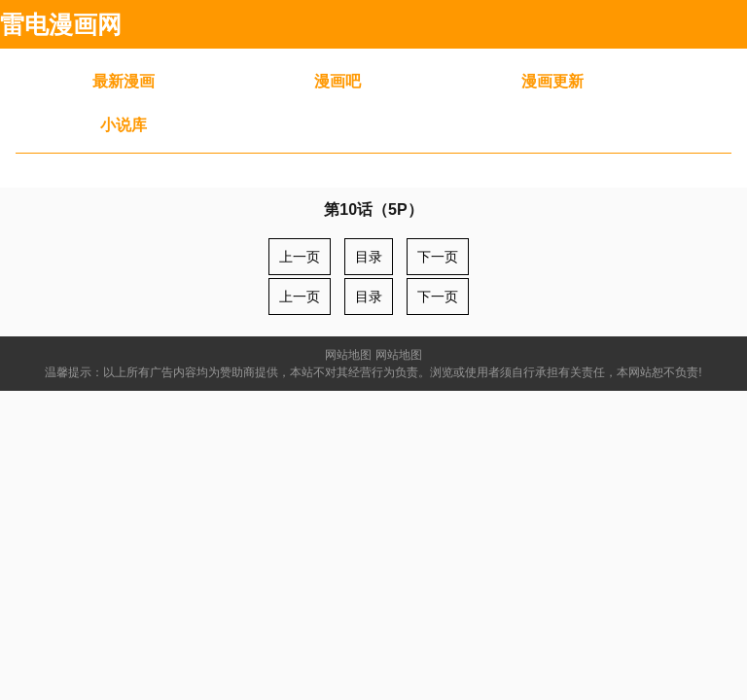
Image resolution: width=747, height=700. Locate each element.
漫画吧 (338, 81)
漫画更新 (552, 81)
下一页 (438, 257)
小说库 (124, 125)
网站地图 (348, 355)
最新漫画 (124, 81)
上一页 (300, 257)
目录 (369, 257)
